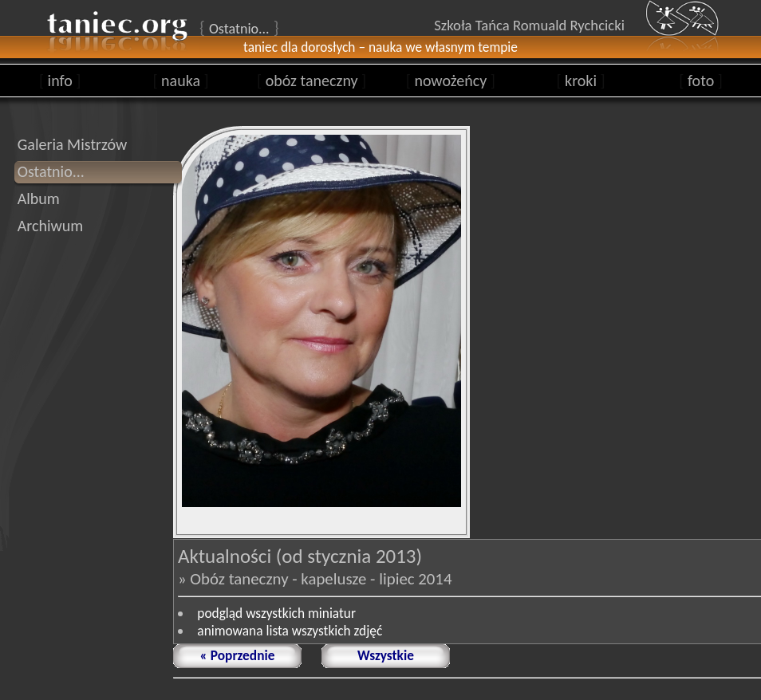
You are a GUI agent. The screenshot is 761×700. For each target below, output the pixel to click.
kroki (580, 81)
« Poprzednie (238, 655)
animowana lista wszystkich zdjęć (290, 631)
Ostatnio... (51, 171)
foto (701, 81)
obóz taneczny (311, 81)
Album (39, 199)
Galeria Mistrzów (73, 144)
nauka (180, 81)
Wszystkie (386, 655)
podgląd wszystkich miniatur (276, 613)
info (60, 81)
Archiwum (51, 226)
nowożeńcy (451, 81)
